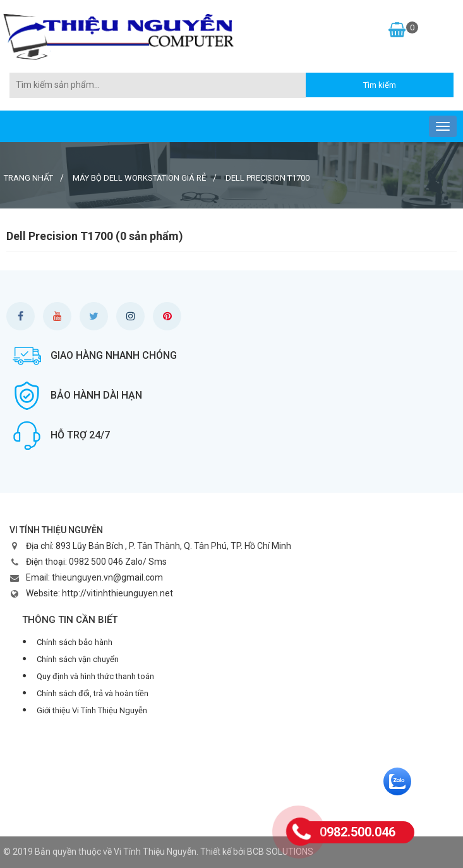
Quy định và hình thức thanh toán (95, 676)
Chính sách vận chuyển (78, 659)
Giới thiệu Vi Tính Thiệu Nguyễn (92, 710)
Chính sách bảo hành (75, 642)
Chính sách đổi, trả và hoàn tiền (93, 693)
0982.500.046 (358, 832)
